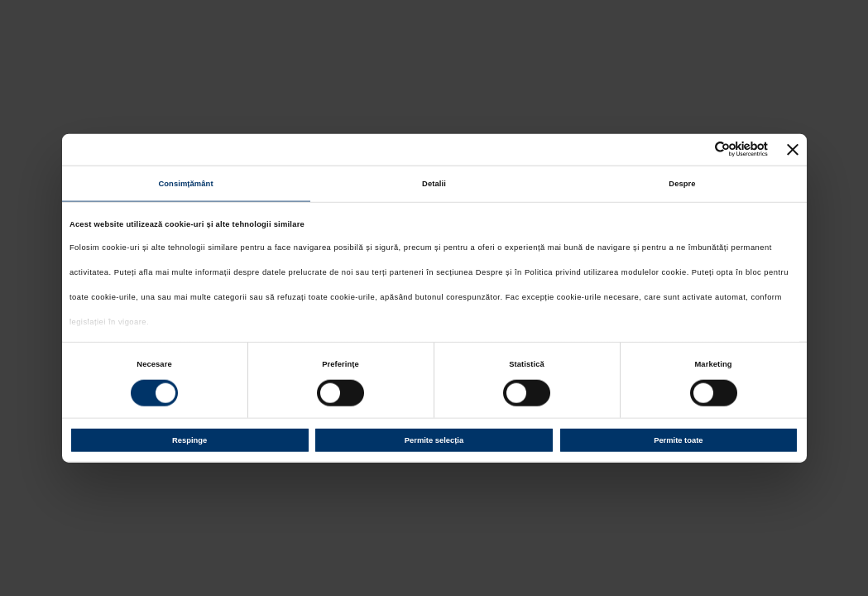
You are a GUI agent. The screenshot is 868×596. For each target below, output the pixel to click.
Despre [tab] (682, 184)
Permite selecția (434, 440)
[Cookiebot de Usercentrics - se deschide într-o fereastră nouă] (695, 149)
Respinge (189, 440)
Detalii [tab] (434, 184)
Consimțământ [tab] (185, 184)
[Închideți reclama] (793, 149)
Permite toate (678, 440)
